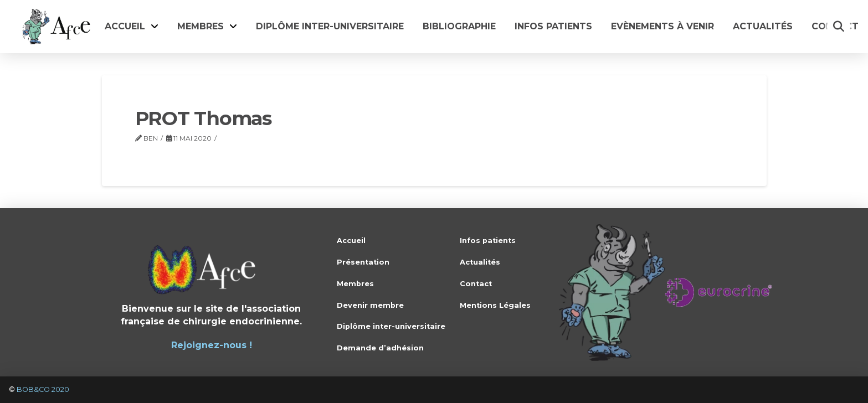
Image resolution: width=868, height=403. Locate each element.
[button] (839, 27)
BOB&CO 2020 (43, 389)
